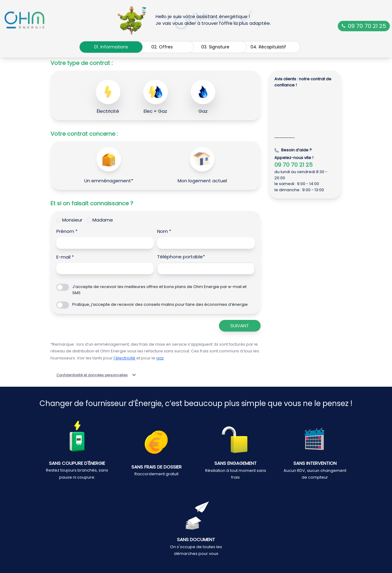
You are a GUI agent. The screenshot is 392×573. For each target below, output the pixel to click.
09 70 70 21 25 (364, 26)
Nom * (164, 231)
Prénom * (67, 231)
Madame (103, 220)
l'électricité (124, 358)
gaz (160, 358)
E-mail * (65, 257)
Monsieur (72, 220)
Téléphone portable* (181, 257)
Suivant (240, 326)
